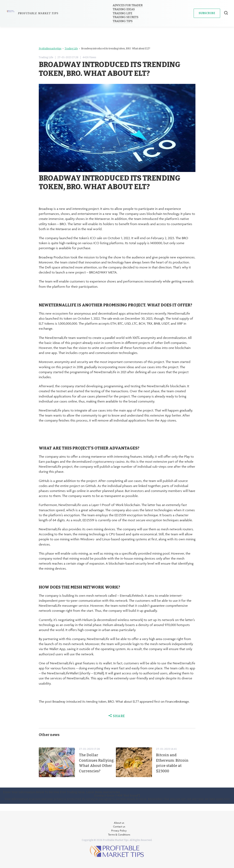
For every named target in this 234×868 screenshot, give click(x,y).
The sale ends (111, 318)
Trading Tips (123, 21)
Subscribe (207, 13)
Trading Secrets (126, 17)
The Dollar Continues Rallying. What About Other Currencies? (93, 771)
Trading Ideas (124, 9)
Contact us (119, 827)
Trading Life (123, 13)
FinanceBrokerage (51, 706)
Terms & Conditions (119, 834)
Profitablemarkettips (50, 49)
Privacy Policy (119, 830)
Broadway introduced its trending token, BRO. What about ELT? (98, 701)
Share (117, 721)
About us (119, 823)
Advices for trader (128, 5)
